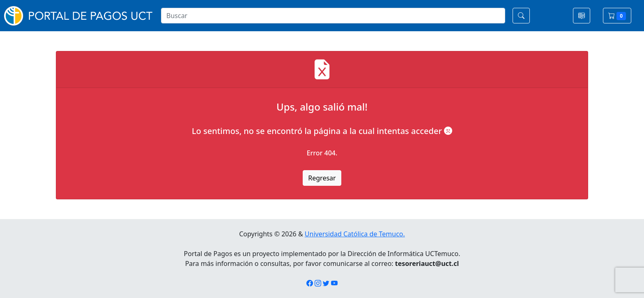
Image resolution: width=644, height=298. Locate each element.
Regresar (322, 178)
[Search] (333, 16)
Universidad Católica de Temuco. (355, 234)
